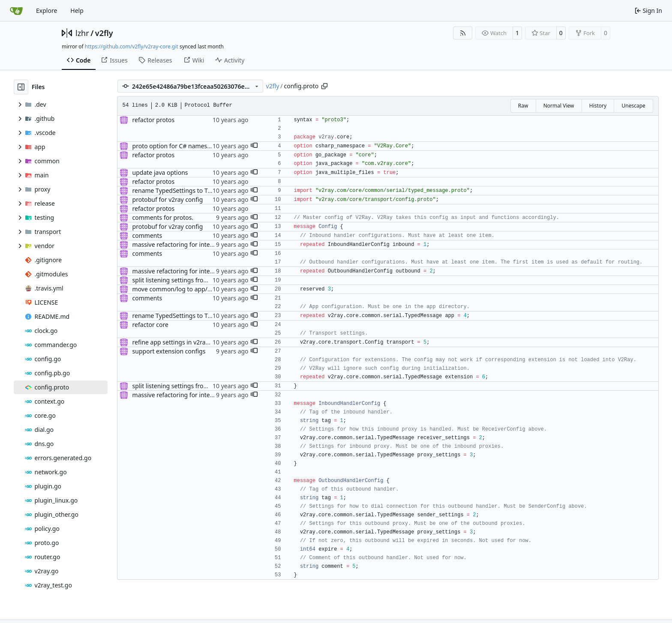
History (598, 106)
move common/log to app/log (174, 289)
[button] (254, 146)
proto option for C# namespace (177, 146)
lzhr (82, 33)
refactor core (150, 325)
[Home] (16, 11)
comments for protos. (163, 217)
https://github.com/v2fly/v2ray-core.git (132, 46)
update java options (160, 172)
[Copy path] (324, 86)
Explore (46, 10)
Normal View (559, 106)
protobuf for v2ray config (168, 199)
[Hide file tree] (21, 87)
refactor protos (154, 120)
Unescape (633, 106)
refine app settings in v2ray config (180, 342)
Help (77, 10)
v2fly (104, 33)
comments (147, 235)
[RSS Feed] (463, 33)
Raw (523, 106)
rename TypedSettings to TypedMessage (190, 190)
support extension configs (169, 351)
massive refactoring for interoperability (187, 244)
